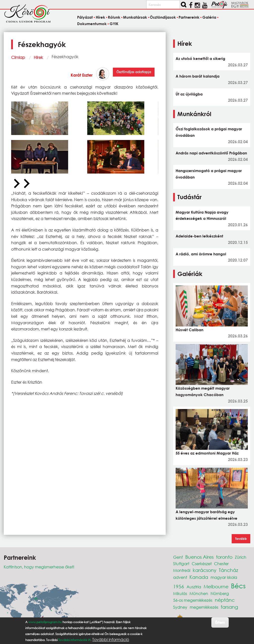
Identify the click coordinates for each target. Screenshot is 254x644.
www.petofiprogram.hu (45, 622)
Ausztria (194, 587)
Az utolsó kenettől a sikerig (200, 58)
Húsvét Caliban (190, 330)
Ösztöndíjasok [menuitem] (163, 17)
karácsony (205, 570)
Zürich (241, 557)
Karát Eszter (82, 75)
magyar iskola (224, 577)
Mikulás (180, 593)
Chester (221, 564)
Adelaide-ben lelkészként (199, 236)
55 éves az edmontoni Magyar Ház (207, 453)
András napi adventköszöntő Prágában (211, 153)
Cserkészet (202, 564)
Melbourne (216, 586)
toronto (224, 557)
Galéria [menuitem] (209, 17)
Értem (220, 622)
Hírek (38, 57)
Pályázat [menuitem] (85, 17)
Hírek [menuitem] (100, 17)
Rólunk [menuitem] (114, 17)
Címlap (18, 57)
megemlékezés (204, 607)
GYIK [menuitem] (114, 24)
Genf (178, 557)
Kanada (199, 577)
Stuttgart (181, 564)
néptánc (225, 600)
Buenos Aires (199, 557)
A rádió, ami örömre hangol (201, 254)
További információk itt (74, 640)
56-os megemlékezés (193, 600)
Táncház (228, 570)
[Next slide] (26, 184)
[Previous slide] (16, 184)
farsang (229, 607)
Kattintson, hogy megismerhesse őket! (39, 567)
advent (180, 577)
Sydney (180, 607)
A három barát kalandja (198, 76)
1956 (179, 586)
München (199, 593)
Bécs (238, 586)
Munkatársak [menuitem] (135, 17)
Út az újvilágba (189, 94)
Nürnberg (220, 593)
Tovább (241, 539)
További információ (111, 640)
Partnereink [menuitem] (189, 17)
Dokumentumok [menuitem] (92, 24)
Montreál (182, 570)
